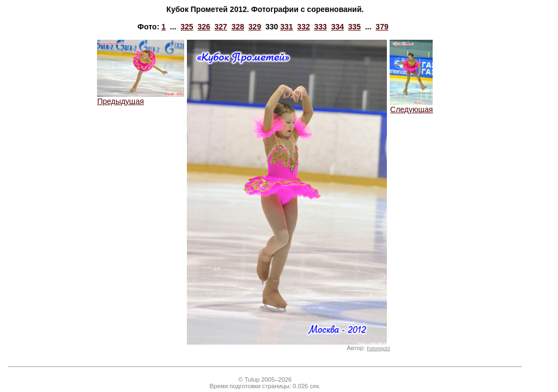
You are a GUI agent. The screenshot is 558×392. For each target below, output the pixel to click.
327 (221, 27)
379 (382, 27)
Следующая (411, 106)
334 (338, 27)
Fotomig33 (378, 348)
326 (204, 27)
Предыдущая (141, 98)
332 (303, 27)
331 (286, 27)
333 (320, 27)
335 (354, 27)
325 (187, 27)
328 (238, 27)
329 (255, 27)
